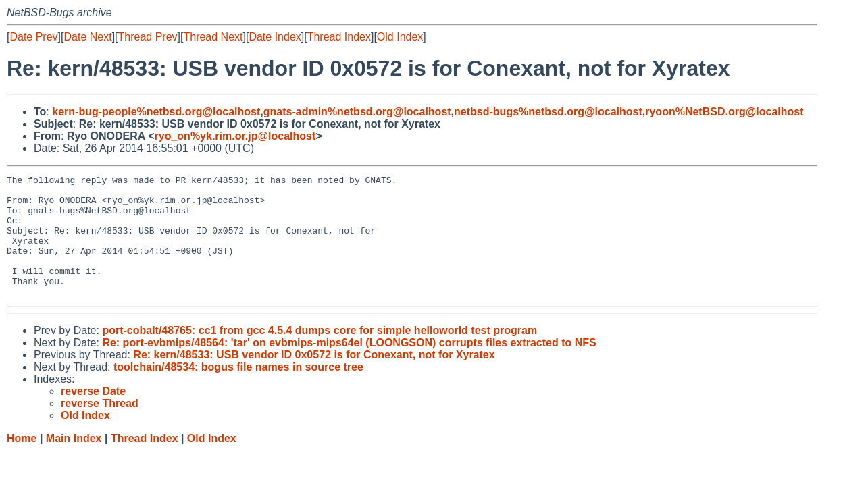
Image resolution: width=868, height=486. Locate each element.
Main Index (74, 463)
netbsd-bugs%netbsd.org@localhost (548, 112)
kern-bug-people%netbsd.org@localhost (156, 112)
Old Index (400, 37)
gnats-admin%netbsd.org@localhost (357, 112)
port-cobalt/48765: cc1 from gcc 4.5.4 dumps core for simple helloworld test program (320, 355)
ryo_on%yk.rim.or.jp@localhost (235, 136)
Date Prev (33, 37)
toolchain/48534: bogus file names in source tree (238, 391)
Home (22, 463)
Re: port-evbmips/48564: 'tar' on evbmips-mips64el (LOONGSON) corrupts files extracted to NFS (349, 367)
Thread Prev (148, 37)
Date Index (275, 37)
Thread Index (339, 37)
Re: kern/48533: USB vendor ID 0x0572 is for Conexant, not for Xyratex (314, 379)
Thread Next (213, 37)
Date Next (87, 37)
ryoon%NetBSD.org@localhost (724, 112)
